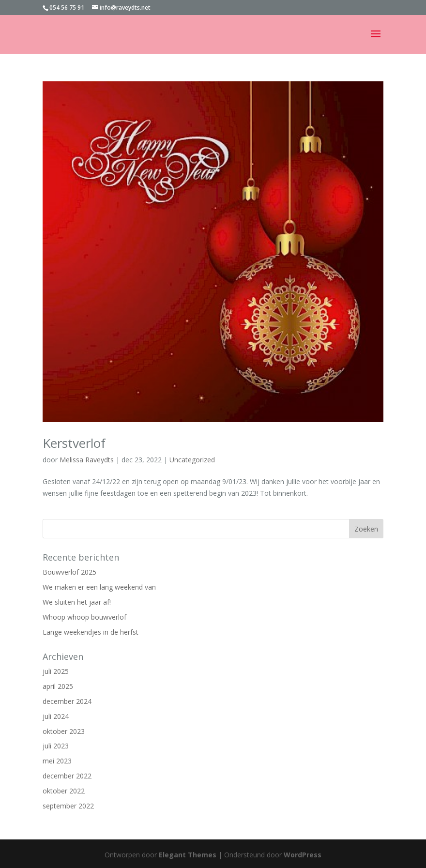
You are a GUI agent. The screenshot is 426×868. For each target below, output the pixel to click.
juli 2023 (56, 746)
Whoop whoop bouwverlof (84, 617)
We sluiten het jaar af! (77, 602)
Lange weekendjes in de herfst (91, 632)
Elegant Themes (188, 855)
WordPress (303, 855)
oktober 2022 (64, 791)
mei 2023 (57, 761)
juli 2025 (56, 671)
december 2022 (67, 776)
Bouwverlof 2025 (69, 572)
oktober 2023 (64, 731)
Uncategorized (192, 460)
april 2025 (58, 686)
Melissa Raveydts (87, 460)
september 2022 (68, 806)
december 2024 (67, 701)
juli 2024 (56, 716)
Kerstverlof (74, 443)
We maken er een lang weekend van (99, 587)
